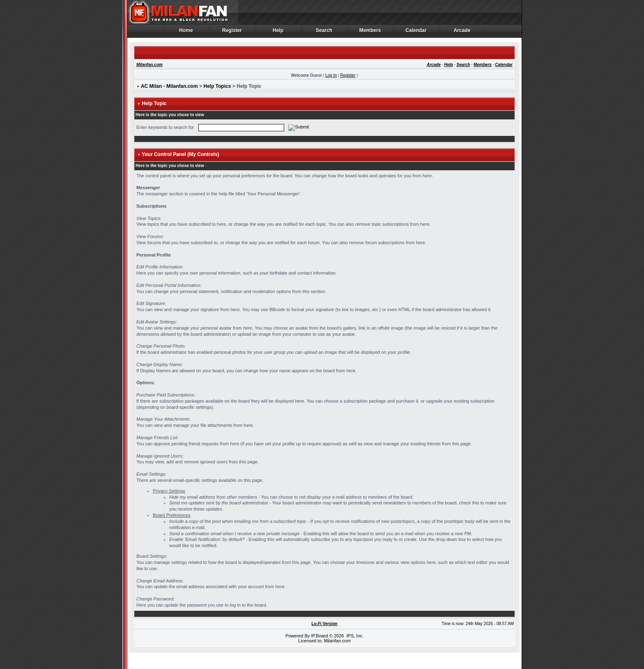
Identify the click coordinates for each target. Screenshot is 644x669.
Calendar (416, 32)
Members (370, 32)
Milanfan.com (149, 65)
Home (186, 32)
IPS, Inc (354, 636)
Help (278, 32)
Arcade (462, 32)
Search (324, 32)
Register (232, 32)
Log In (331, 75)
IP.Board (319, 636)
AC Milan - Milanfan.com (169, 86)
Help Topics (217, 86)
